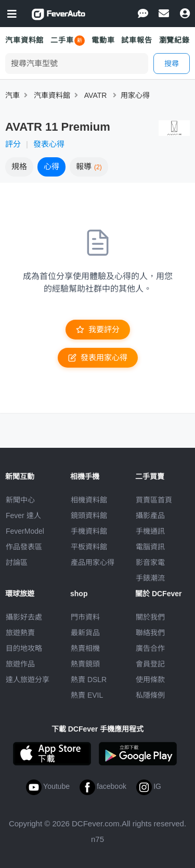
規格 (19, 166)
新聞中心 (20, 500)
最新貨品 (85, 633)
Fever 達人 (23, 515)
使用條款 (150, 680)
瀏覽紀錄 (174, 40)
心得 (51, 166)
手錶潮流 (150, 578)
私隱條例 (150, 695)
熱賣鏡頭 (85, 664)
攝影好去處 (24, 617)
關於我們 (150, 617)
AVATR (96, 95)
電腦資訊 (150, 547)
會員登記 (150, 664)
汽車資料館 (24, 40)
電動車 (103, 40)
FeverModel (25, 531)
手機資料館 (89, 531)
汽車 (12, 95)
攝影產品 (150, 515)
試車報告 (136, 40)
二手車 (62, 40)
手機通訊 (150, 531)
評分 (13, 144)
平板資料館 (89, 547)
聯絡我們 (150, 633)
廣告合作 (150, 648)
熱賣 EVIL (87, 695)
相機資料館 (89, 500)
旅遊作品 (20, 664)
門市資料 (85, 617)
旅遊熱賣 (20, 633)
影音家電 (150, 562)
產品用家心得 (93, 562)
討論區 (17, 562)
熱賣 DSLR (89, 680)
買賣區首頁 (154, 500)
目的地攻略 (24, 648)
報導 (89, 166)
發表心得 (49, 144)
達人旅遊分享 (28, 680)
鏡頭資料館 (89, 515)
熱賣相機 (85, 648)
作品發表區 (24, 547)
